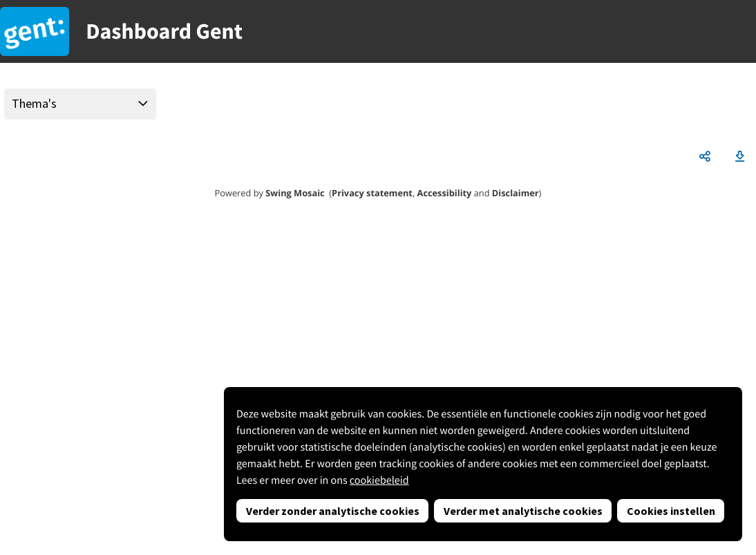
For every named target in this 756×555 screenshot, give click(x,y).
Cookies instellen (671, 511)
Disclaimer (516, 193)
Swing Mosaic (295, 193)
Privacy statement (372, 193)
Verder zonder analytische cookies (333, 511)
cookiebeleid (379, 480)
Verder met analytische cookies (523, 511)
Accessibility (445, 193)
